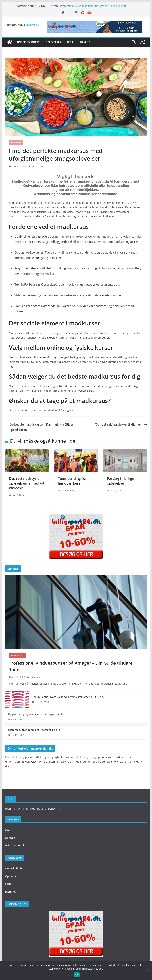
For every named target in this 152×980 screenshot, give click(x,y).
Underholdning (28, 42)
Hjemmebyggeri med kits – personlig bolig (34, 730)
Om (7, 830)
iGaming (85, 42)
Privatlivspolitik (15, 845)
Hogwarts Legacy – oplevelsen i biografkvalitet (36, 714)
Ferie (70, 42)
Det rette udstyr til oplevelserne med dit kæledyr (27, 483)
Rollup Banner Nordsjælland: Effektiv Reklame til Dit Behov (68, 697)
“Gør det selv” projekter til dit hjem (121, 424)
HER (72, 410)
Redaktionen (38, 166)
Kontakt (10, 838)
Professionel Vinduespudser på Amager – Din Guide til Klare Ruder (71, 666)
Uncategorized (18, 655)
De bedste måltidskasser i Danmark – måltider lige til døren (39, 427)
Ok (77, 975)
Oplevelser (53, 42)
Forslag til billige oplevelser (121, 481)
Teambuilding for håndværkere (72, 481)
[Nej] (147, 970)
